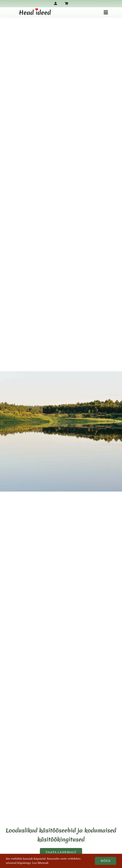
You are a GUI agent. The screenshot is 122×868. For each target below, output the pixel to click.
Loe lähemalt (40, 863)
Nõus (106, 861)
